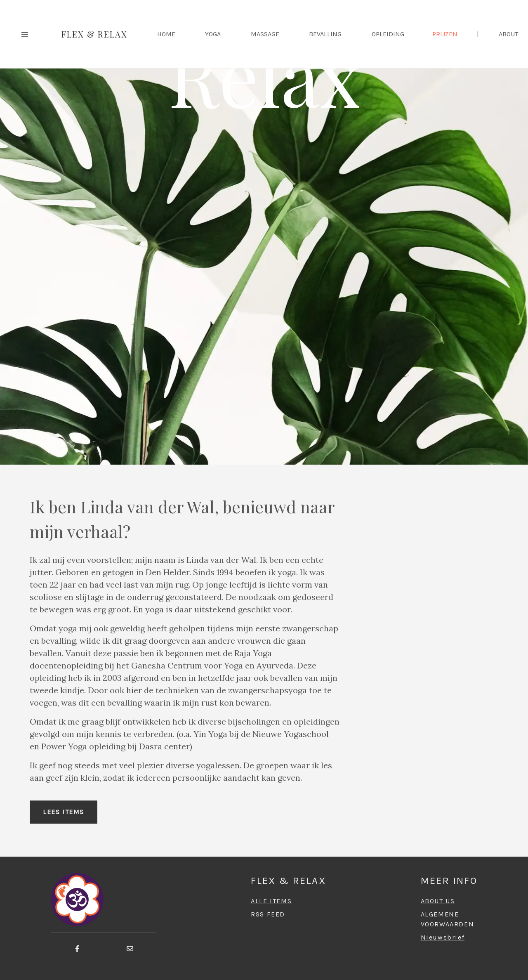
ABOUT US (438, 901)
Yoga (213, 34)
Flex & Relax (94, 34)
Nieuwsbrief (443, 937)
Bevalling (325, 34)
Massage (265, 34)
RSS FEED (268, 914)
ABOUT (508, 34)
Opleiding (388, 34)
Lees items (64, 812)
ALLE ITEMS (271, 901)
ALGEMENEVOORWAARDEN (448, 919)
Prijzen (445, 34)
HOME (166, 34)
